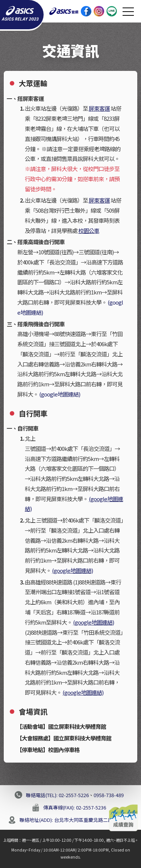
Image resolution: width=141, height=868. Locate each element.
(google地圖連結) (60, 394)
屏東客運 (99, 108)
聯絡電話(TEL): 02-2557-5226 (57, 795)
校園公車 (89, 231)
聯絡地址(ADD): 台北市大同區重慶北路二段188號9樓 (76, 820)
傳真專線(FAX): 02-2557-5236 (75, 807)
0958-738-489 (109, 795)
